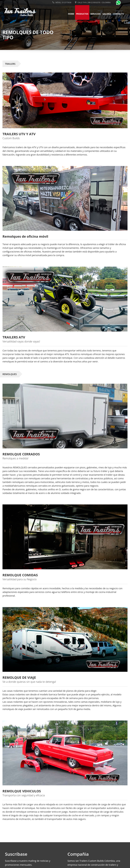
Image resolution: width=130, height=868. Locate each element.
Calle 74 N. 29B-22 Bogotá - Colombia (93, 2)
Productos (82, 14)
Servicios (95, 14)
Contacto (118, 14)
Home (71, 14)
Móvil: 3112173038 (62, 2)
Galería (107, 14)
